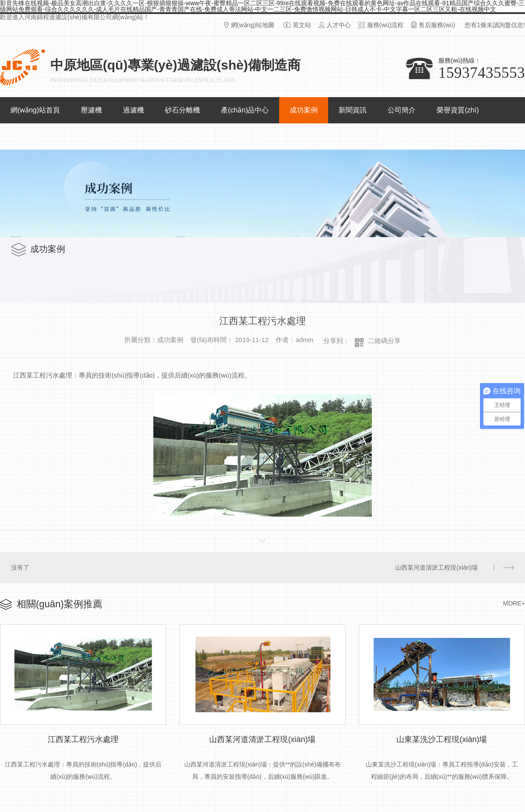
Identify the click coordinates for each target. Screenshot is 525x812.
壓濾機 (91, 110)
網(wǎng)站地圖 (253, 25)
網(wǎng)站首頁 (35, 110)
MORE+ (514, 602)
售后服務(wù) (437, 25)
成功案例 (304, 110)
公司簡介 (402, 110)
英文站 (302, 25)
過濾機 (133, 110)
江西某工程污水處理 (83, 738)
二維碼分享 (384, 341)
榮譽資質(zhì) (458, 110)
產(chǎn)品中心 (245, 110)
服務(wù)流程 (385, 25)
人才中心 (339, 25)
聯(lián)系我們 (32, 136)
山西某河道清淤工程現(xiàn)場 (437, 567)
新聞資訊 (353, 110)
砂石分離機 (182, 110)
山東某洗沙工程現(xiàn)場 (442, 738)
